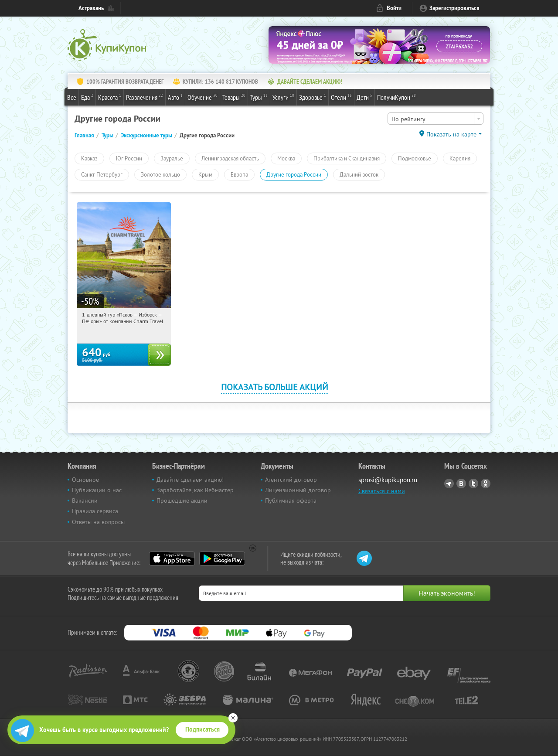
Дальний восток (359, 174)
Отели (341, 97)
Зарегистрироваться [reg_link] (454, 8)
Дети (364, 97)
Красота (110, 97)
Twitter (473, 484)
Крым (205, 174)
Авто (175, 97)
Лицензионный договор (298, 490)
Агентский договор (291, 480)
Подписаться (202, 729)
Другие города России (294, 174)
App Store (172, 558)
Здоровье (313, 97)
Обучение (202, 97)
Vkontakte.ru (461, 484)
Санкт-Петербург (102, 174)
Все (72, 97)
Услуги (283, 97)
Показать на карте (451, 134)
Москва (286, 158)
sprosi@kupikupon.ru (388, 480)
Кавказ (89, 158)
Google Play (222, 558)
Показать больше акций (275, 387)
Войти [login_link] (394, 8)
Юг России (129, 158)
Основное (85, 480)
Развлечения (145, 97)
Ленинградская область (230, 158)
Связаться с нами (382, 491)
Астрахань (91, 8)
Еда (87, 97)
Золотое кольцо (160, 174)
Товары (234, 97)
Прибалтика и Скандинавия (347, 158)
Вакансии (85, 501)
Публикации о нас (97, 490)
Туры (259, 97)
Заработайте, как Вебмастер (195, 490)
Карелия (460, 158)
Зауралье (172, 158)
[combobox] (436, 119)
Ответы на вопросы (98, 522)
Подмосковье (415, 158)
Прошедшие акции (182, 501)
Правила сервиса (95, 511)
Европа (239, 174)
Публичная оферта (291, 501)
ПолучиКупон (396, 97)
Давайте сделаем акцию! (190, 480)
